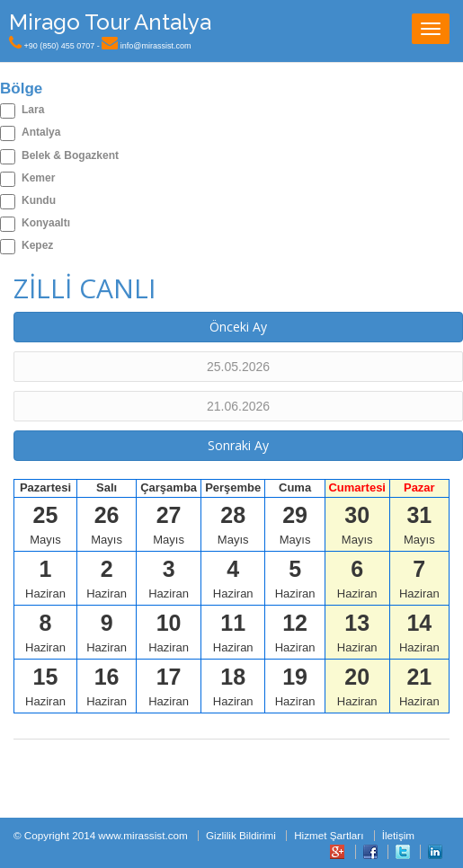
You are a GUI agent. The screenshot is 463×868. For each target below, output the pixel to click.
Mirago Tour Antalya (110, 22)
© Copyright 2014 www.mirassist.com (101, 835)
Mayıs (45, 524)
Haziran (45, 578)
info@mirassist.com (156, 46)
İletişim (398, 835)
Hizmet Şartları (329, 835)
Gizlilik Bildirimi (241, 835)
